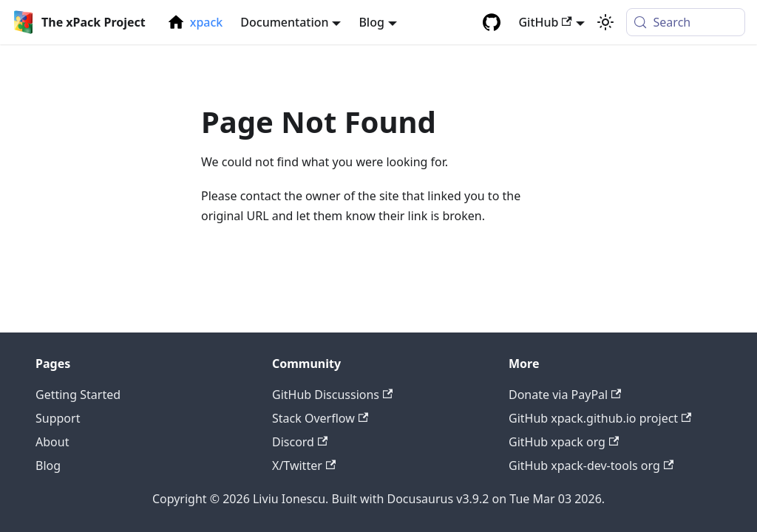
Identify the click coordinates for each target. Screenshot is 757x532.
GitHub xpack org (564, 442)
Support (58, 418)
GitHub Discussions (332, 395)
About (52, 442)
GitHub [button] (545, 22)
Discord (300, 442)
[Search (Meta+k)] (686, 22)
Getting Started (78, 395)
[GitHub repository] (492, 22)
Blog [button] (371, 22)
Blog (48, 465)
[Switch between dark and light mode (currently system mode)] (605, 22)
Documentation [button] (284, 22)
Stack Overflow (320, 418)
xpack (207, 22)
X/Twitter (304, 465)
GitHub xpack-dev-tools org (591, 465)
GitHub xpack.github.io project (600, 418)
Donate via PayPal (565, 395)
